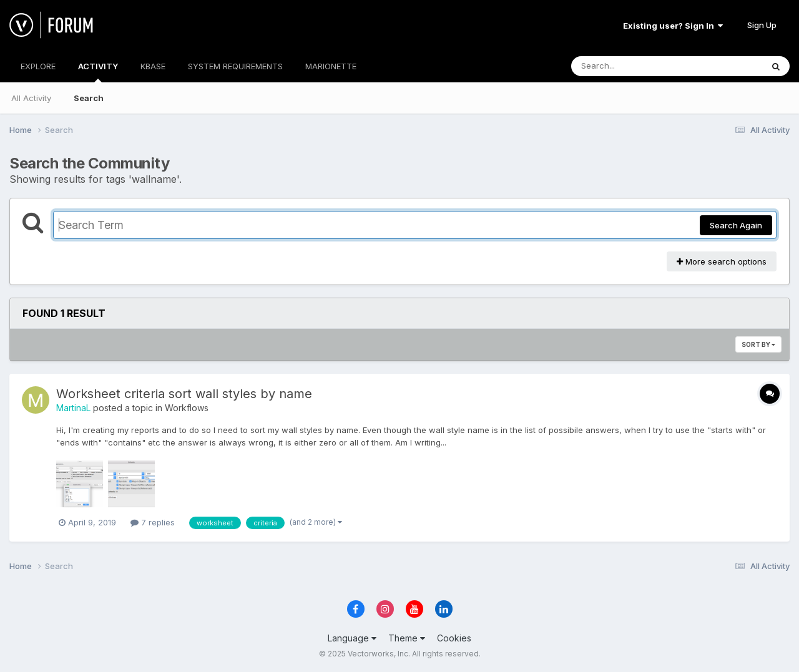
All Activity (31, 98)
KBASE (153, 66)
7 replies (153, 522)
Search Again (736, 225)
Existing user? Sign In (673, 26)
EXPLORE (38, 66)
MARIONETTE (331, 66)
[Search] (633, 66)
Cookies (454, 638)
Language (352, 638)
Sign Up (762, 25)
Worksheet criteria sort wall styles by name (184, 394)
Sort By (758, 344)
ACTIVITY (98, 72)
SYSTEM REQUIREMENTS (235, 66)
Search (89, 98)
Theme (407, 638)
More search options (722, 261)
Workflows (187, 408)
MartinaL (73, 408)
